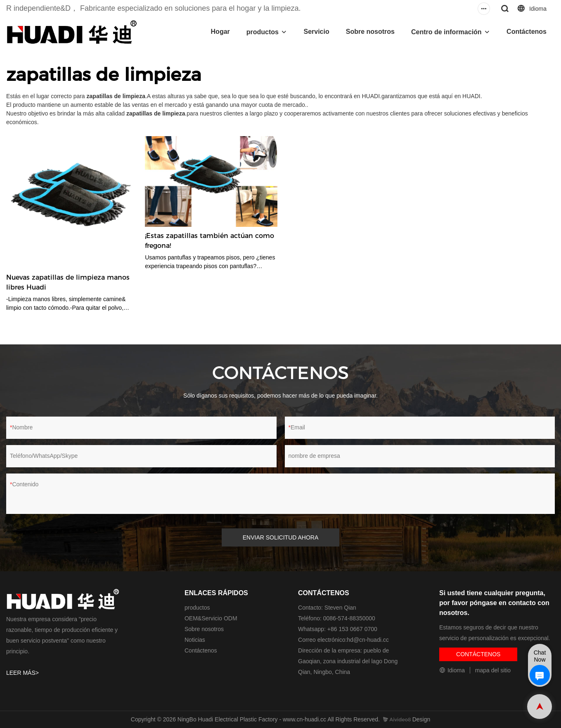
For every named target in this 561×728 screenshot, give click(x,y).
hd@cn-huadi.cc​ (368, 640)
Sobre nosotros (370, 32)
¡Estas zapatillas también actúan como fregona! (209, 241)
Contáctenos (527, 32)
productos (263, 32)
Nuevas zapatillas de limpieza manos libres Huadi (68, 282)
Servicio (316, 32)
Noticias (195, 640)
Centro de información (446, 32)
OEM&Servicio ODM (211, 618)
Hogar (220, 32)
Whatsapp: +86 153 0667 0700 (338, 629)
